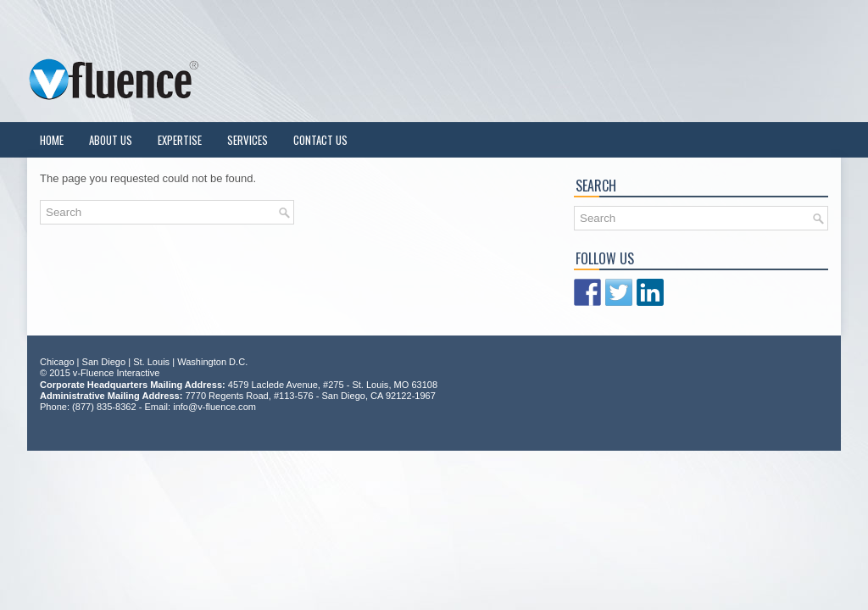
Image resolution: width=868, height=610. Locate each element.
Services (248, 140)
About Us (111, 140)
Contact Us (320, 140)
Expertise (180, 140)
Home (52, 140)
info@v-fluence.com (214, 407)
